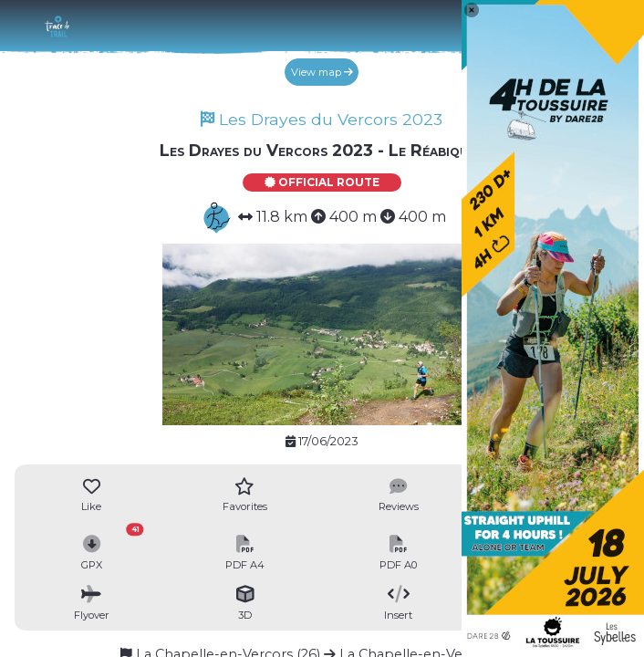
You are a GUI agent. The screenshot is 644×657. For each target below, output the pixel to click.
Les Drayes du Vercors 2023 (322, 119)
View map (322, 72)
